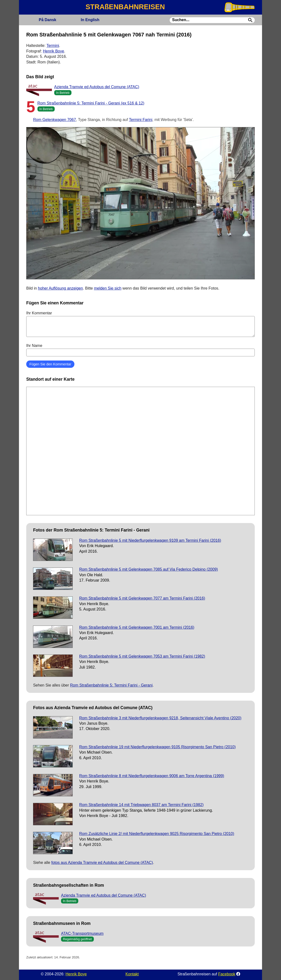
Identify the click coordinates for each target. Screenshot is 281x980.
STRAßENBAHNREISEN (125, 7)
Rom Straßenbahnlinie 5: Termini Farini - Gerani (111, 685)
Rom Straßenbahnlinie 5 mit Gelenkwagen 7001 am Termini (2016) (137, 627)
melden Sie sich (108, 288)
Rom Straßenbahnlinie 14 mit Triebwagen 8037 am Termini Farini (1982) (141, 805)
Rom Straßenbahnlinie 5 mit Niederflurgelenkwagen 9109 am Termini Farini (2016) (150, 540)
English (90, 20)
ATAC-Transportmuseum (82, 933)
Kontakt (132, 974)
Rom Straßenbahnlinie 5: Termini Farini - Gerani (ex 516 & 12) (91, 103)
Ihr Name (140, 350)
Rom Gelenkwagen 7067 (54, 120)
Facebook (227, 974)
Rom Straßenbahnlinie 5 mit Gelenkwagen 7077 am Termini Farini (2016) (142, 598)
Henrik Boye (53, 51)
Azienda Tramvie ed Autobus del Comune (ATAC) (97, 87)
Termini (53, 46)
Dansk (47, 20)
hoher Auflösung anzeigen (60, 288)
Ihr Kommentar (140, 324)
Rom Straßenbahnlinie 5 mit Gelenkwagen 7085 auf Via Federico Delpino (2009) (149, 569)
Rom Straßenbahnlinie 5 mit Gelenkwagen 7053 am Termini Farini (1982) (142, 656)
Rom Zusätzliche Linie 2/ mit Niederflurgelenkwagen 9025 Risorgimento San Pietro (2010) (157, 834)
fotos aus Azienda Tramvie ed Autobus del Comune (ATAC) (102, 863)
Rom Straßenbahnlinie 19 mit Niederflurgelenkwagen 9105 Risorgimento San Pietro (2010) (158, 747)
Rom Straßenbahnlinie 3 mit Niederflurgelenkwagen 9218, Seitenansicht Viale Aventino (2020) (160, 718)
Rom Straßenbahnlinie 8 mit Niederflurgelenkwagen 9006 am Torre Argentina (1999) (152, 776)
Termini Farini (141, 120)
